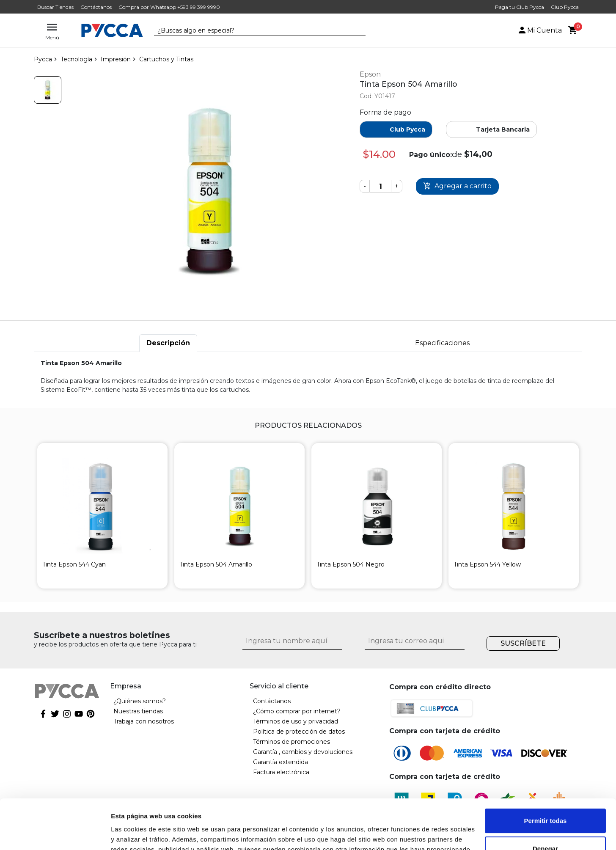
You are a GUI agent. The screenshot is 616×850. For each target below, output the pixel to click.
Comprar (457, 186)
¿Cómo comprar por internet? (297, 711)
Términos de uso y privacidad (296, 721)
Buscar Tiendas (55, 7)
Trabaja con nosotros (144, 721)
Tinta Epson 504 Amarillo (216, 564)
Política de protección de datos (299, 732)
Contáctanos (96, 7)
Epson (370, 74)
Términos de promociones (291, 742)
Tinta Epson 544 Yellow (487, 564)
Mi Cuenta (539, 30)
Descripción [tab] (168, 343)
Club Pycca (565, 7)
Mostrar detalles (136, 833)
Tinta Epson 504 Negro (351, 564)
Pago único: (430, 155)
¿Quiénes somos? (140, 701)
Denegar (545, 799)
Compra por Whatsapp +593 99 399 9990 (169, 7)
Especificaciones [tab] (442, 343)
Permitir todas (546, 771)
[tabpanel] (308, 377)
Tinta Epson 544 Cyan (74, 564)
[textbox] (253, 31)
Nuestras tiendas (138, 711)
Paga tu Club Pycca (520, 7)
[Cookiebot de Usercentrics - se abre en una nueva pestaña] (55, 833)
